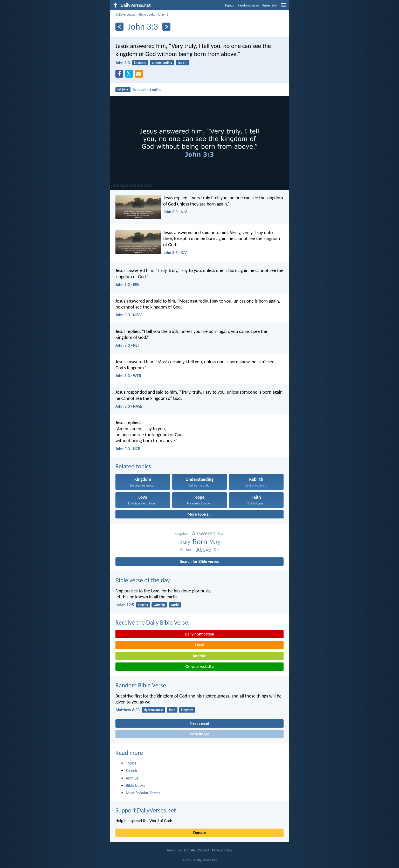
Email (200, 645)
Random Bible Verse (141, 685)
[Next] (166, 27)
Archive (132, 778)
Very (215, 542)
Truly (184, 542)
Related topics (133, 466)
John (161, 14)
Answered (204, 533)
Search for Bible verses (199, 561)
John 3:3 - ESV (127, 285)
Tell (216, 550)
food (172, 710)
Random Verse (248, 5)
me (127, 821)
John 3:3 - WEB (128, 376)
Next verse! (199, 723)
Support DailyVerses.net (146, 810)
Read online (147, 90)
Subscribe (269, 5)
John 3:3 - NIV (175, 212)
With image (200, 734)
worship (159, 605)
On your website (200, 667)
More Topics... (199, 514)
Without (187, 550)
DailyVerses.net (126, 14)
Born (200, 542)
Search (132, 771)
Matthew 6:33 (128, 710)
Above (204, 550)
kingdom (140, 63)
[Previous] (119, 27)
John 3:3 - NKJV (129, 315)
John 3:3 (123, 63)
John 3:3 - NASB (129, 406)
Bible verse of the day (143, 580)
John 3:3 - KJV (175, 253)
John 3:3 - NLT (127, 345)
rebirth (183, 63)
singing (143, 605)
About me (174, 850)
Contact (204, 850)
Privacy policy (222, 850)
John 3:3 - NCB (128, 449)
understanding (162, 63)
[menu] (284, 7)
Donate (199, 833)
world (174, 605)
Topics (229, 5)
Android (199, 656)
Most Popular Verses (143, 793)
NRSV (123, 90)
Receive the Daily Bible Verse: (153, 622)
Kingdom (182, 533)
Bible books (147, 14)
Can (221, 533)
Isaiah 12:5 (125, 605)
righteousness (153, 710)
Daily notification (199, 634)
